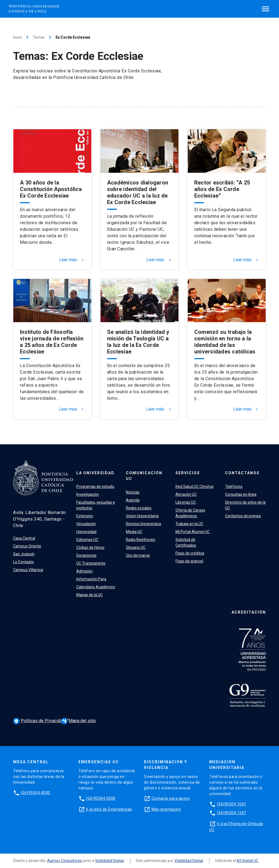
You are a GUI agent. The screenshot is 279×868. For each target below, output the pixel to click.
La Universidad (95, 473)
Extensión (85, 516)
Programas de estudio (95, 487)
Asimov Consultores (64, 861)
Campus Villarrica (28, 570)
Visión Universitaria (142, 516)
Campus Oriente (27, 546)
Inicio (17, 37)
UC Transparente (91, 563)
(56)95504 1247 (232, 813)
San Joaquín (24, 554)
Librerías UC (186, 502)
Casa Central (24, 538)
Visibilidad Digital (109, 861)
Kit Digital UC (248, 861)
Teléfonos (234, 487)
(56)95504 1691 (232, 804)
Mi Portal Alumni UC (192, 532)
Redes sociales (139, 508)
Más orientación (166, 809)
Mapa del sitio (78, 721)
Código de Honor (90, 547)
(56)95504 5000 (101, 798)
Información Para (91, 579)
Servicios (188, 473)
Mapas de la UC (90, 595)
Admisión (84, 571)
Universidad (86, 532)
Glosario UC (136, 547)
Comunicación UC (144, 476)
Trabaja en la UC (189, 524)
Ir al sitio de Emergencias (109, 809)
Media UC (134, 532)
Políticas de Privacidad (40, 721)
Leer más (72, 260)
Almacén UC (186, 494)
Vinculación (86, 524)
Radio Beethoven (141, 540)
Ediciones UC (87, 540)
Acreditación (249, 612)
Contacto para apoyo (171, 798)
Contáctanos (242, 473)
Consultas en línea (241, 494)
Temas (39, 37)
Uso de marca (138, 555)
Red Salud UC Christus (195, 487)
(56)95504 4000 (35, 793)
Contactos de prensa (243, 516)
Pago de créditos (190, 553)
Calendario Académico (96, 587)
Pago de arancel (189, 561)
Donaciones (86, 555)
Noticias (133, 492)
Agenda (133, 500)
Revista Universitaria (143, 524)
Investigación (88, 494)
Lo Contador (24, 562)
